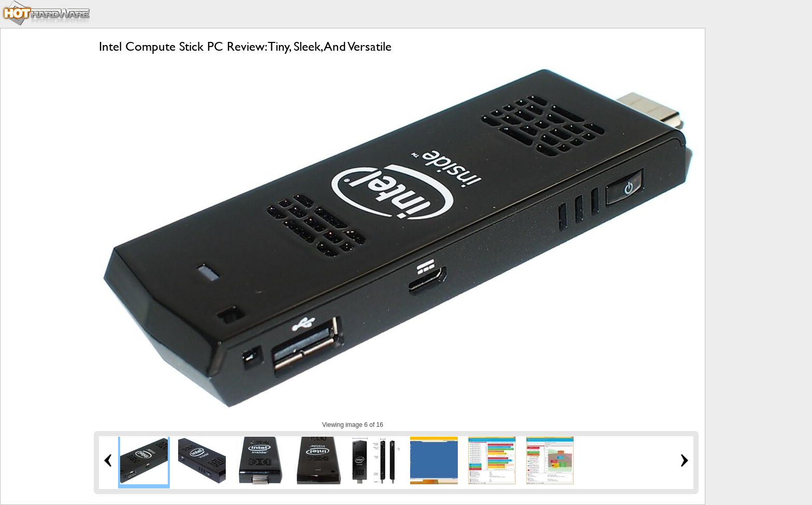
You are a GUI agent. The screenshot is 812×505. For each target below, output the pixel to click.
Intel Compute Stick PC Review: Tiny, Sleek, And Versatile (245, 46)
